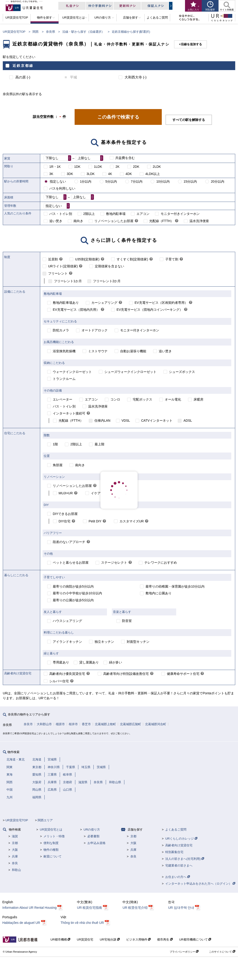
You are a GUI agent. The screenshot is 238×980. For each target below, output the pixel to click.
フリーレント (58, 273)
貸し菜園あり (89, 662)
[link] (136, 221)
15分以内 (190, 181)
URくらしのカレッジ (181, 839)
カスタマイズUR (132, 521)
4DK (129, 174)
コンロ (115, 399)
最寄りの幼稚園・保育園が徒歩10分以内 (175, 586)
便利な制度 (51, 843)
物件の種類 (51, 850)
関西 (36, 32)
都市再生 (165, 940)
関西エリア (45, 820)
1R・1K (55, 167)
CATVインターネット (157, 420)
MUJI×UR (66, 493)
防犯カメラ (61, 330)
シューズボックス (182, 372)
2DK (136, 167)
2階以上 (89, 214)
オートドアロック (95, 330)
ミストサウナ (98, 351)
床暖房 (198, 399)
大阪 (15, 850)
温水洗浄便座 (199, 221)
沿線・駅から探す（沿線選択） (83, 32)
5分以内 (111, 181)
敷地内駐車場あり (66, 303)
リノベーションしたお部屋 (114, 221)
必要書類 (93, 836)
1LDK (98, 167)
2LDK (157, 167)
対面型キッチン (138, 642)
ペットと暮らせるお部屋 (71, 563)
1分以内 (86, 181)
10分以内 (163, 181)
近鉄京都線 (23, 66)
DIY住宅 (64, 521)
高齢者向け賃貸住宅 (179, 845)
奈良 (15, 863)
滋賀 (15, 836)
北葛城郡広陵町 (131, 724)
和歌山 (16, 870)
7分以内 (137, 181)
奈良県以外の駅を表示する (22, 94)
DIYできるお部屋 (65, 514)
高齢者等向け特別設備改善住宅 (126, 674)
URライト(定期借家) (63, 266)
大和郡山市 (44, 724)
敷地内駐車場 (116, 214)
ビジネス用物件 (139, 940)
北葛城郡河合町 (156, 724)
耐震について (53, 856)
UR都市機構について (195, 940)
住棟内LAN (102, 420)
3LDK (91, 174)
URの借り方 (92, 830)
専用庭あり (61, 662)
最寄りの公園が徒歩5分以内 (73, 600)
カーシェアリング (104, 303)
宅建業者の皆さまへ (179, 865)
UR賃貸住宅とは (51, 830)
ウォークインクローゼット (72, 372)
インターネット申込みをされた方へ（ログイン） (200, 884)
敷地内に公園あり (159, 593)
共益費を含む (125, 158)
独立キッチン (104, 642)
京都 (15, 843)
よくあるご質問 (176, 830)
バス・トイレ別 (61, 214)
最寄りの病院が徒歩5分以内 (73, 586)
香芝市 (86, 724)
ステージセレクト (114, 563)
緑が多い (116, 662)
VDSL (126, 420)
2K (117, 167)
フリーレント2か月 (107, 281)
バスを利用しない (62, 188)
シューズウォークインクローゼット (130, 372)
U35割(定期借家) (87, 259)
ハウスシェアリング (67, 621)
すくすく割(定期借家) (132, 259)
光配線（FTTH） (162, 221)
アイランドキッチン (67, 642)
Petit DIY (95, 521)
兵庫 (15, 856)
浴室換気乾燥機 (64, 351)
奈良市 (28, 724)
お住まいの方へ (178, 877)
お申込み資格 (96, 843)
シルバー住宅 (59, 681)
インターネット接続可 (69, 413)
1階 (55, 444)
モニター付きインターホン (180, 214)
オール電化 (173, 399)
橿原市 (60, 724)
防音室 (127, 621)
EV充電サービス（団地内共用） (76, 310)
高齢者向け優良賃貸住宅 (67, 674)
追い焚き (56, 221)
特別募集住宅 (174, 852)
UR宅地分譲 (110, 940)
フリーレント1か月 (68, 281)
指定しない (58, 181)
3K (51, 174)
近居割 (53, 259)
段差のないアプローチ (69, 542)
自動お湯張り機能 (133, 351)
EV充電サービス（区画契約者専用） (161, 303)
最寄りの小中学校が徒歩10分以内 (77, 593)
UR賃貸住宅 (85, 940)
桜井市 (73, 724)
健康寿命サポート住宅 (183, 674)
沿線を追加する (191, 44)
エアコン (143, 214)
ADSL (188, 420)
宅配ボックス (142, 399)
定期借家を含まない (109, 266)
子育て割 (172, 259)
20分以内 (218, 181)
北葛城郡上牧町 (105, 724)
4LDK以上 (153, 174)
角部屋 (58, 465)
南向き (78, 221)
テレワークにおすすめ (161, 563)
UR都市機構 (60, 940)
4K (110, 174)
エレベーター (63, 399)
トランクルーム (64, 379)
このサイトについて (222, 952)
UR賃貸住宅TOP (14, 32)
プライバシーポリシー (184, 952)
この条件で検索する (118, 117)
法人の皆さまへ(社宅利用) (185, 859)
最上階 (99, 444)
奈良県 (51, 32)
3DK (70, 174)
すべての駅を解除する (189, 120)
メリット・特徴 (54, 836)
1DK (77, 167)
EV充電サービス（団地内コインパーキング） (150, 310)
